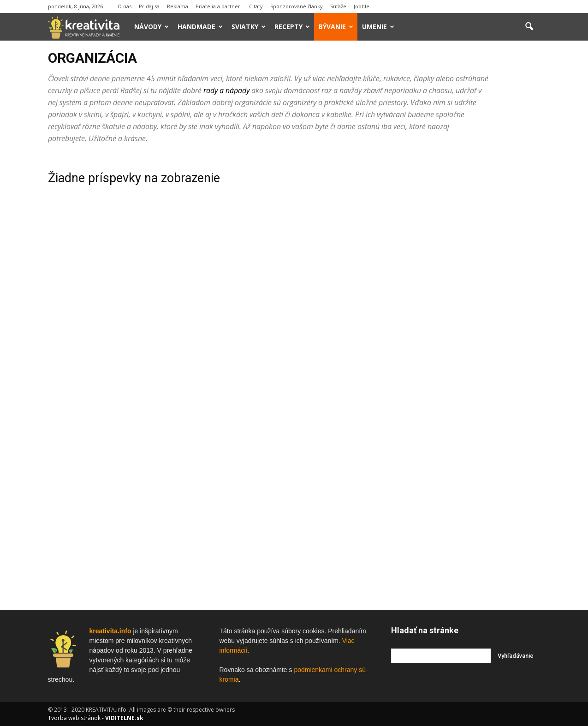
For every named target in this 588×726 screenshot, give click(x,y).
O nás (125, 6)
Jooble (362, 6)
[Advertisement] (466, 294)
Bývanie (336, 27)
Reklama (178, 6)
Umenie (378, 27)
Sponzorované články (297, 6)
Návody (151, 27)
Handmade (200, 27)
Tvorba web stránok (74, 718)
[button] (529, 27)
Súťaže (338, 6)
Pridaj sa (149, 6)
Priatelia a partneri (219, 6)
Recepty (292, 27)
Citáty (256, 6)
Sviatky (249, 27)
